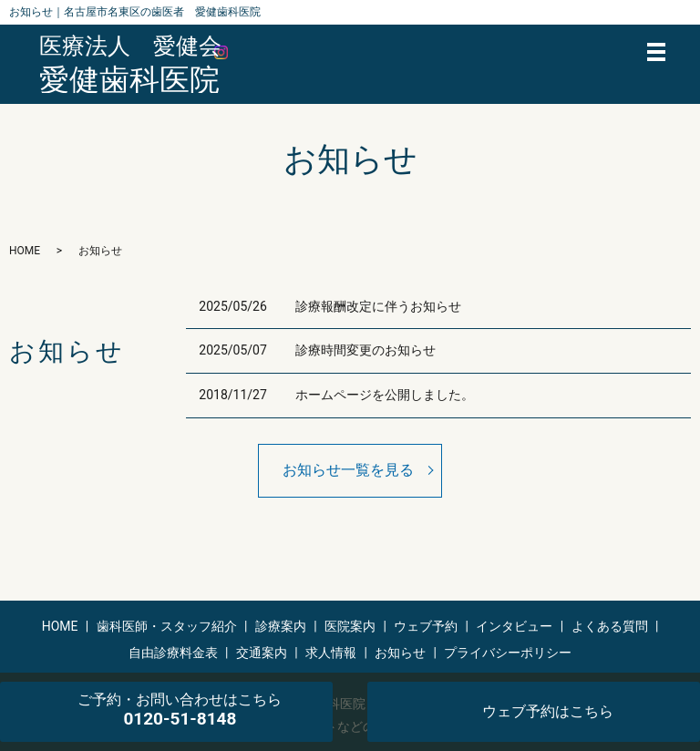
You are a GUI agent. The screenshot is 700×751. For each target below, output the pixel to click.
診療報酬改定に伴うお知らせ (378, 306)
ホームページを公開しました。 (385, 395)
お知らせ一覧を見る (348, 470)
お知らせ (400, 653)
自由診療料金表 (173, 653)
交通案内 (262, 653)
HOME (25, 251)
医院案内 (350, 626)
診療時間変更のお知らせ (365, 350)
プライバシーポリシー (508, 653)
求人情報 (331, 653)
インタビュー (514, 626)
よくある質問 (610, 626)
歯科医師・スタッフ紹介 (167, 626)
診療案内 (281, 626)
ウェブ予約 (426, 626)
